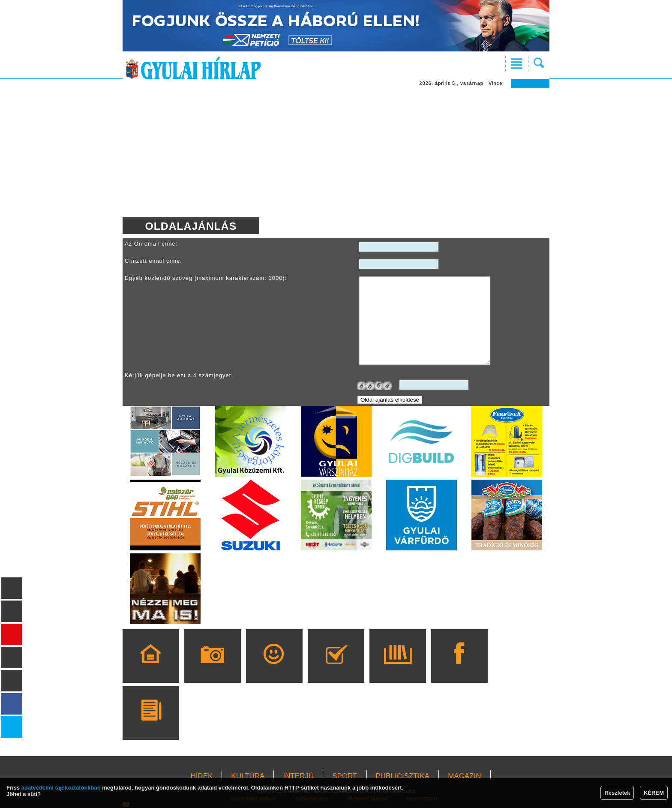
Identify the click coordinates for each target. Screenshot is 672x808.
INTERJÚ (298, 776)
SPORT (345, 776)
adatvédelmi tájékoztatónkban (61, 788)
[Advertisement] (336, 153)
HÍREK (201, 776)
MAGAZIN (464, 776)
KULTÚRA (248, 776)
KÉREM (654, 793)
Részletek (617, 793)
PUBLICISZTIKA (403, 776)
